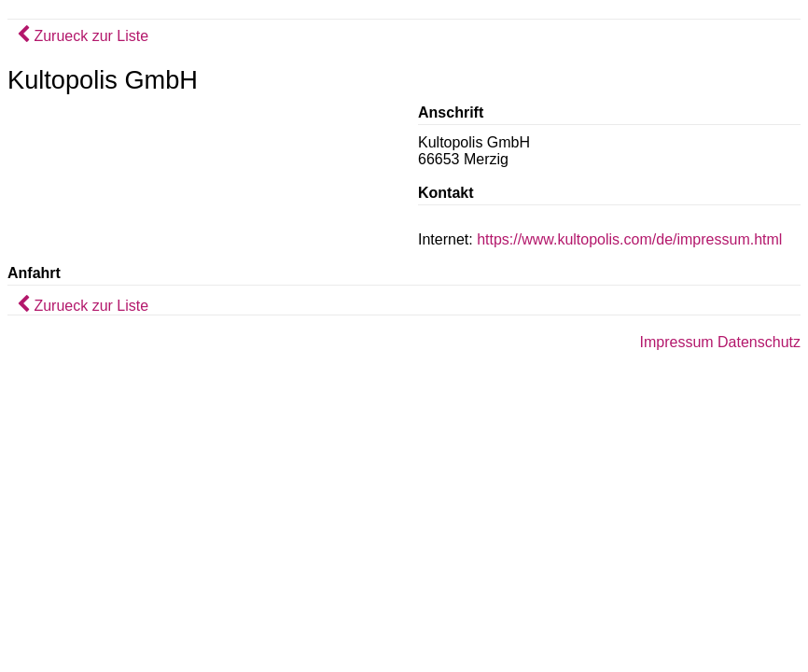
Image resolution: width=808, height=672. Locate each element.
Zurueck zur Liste (83, 36)
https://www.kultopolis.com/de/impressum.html (629, 239)
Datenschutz (759, 342)
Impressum (676, 342)
